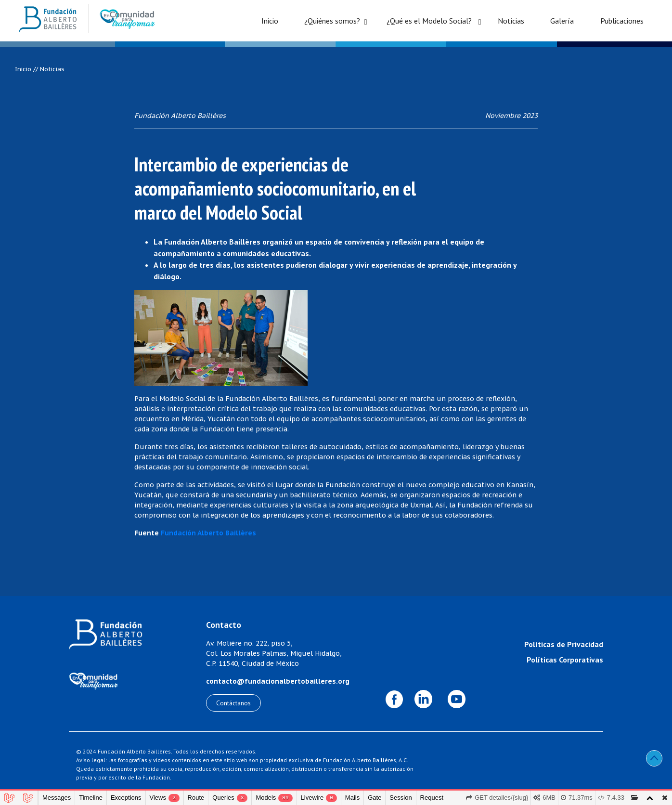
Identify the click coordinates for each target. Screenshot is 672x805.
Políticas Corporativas (565, 660)
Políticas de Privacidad (564, 644)
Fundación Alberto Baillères (208, 533)
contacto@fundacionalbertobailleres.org (278, 681)
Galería (562, 21)
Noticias (511, 21)
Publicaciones (622, 21)
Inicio (270, 21)
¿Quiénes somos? (332, 21)
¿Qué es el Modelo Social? (429, 21)
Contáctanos (233, 703)
